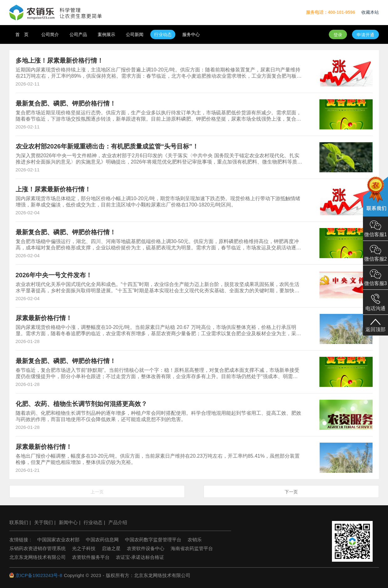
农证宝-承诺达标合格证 (140, 557)
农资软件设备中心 (146, 548)
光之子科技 (84, 548)
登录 (338, 35)
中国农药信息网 (102, 540)
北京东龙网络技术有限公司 (38, 557)
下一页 (291, 492)
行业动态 (93, 522)
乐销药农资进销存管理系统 (38, 548)
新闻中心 (68, 522)
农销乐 (195, 540)
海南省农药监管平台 (192, 548)
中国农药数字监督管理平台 (153, 540)
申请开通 (365, 35)
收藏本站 (370, 12)
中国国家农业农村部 (58, 540)
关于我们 (44, 522)
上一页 (97, 492)
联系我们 (19, 522)
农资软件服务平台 (91, 557)
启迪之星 (111, 548)
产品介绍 (118, 522)
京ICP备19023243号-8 (39, 575)
